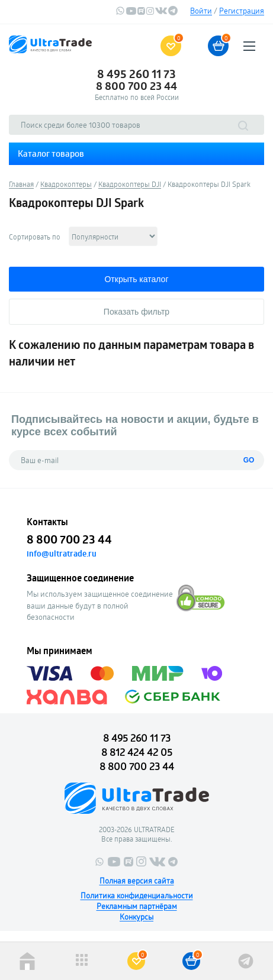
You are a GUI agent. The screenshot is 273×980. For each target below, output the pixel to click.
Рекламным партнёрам (137, 906)
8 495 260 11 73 (136, 74)
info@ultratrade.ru (62, 554)
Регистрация (242, 11)
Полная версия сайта (137, 881)
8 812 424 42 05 (137, 752)
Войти (201, 11)
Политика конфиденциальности (137, 895)
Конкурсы (136, 917)
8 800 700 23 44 (136, 86)
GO (249, 460)
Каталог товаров (51, 153)
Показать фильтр (136, 312)
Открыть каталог (136, 279)
